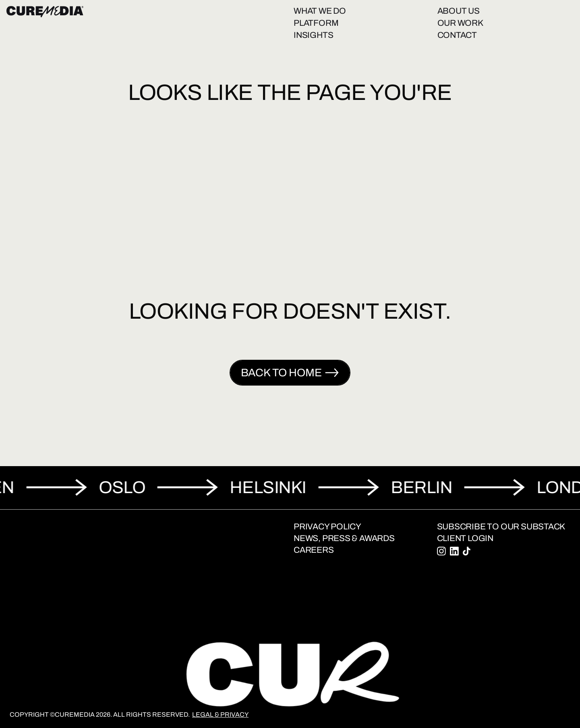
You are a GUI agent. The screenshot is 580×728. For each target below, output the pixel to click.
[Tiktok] (467, 551)
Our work (460, 23)
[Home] (45, 12)
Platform (316, 23)
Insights (313, 35)
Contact (457, 35)
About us (459, 11)
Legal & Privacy (220, 715)
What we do (320, 11)
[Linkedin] (454, 551)
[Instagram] (441, 551)
